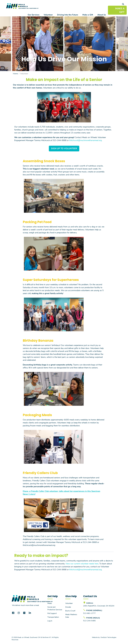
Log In (50, 621)
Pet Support (52, 613)
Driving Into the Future (68, 15)
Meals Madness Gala (71, 616)
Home (15, 73)
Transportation (53, 617)
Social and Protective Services (55, 608)
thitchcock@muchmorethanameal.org (85, 140)
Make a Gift (88, 15)
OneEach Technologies (108, 637)
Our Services (34, 15)
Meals (50, 603)
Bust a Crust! (70, 611)
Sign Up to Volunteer (64, 148)
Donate (68, 607)
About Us (102, 15)
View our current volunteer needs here (82, 564)
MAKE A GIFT (120, 10)
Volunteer (48, 15)
